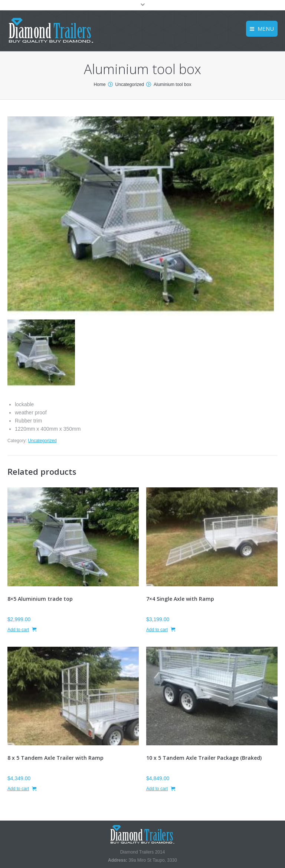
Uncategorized (130, 85)
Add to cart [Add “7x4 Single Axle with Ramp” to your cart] (157, 630)
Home (100, 85)
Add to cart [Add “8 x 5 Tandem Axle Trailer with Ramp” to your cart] (18, 789)
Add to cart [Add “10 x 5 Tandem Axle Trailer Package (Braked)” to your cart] (157, 789)
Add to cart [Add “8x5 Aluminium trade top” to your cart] (18, 630)
